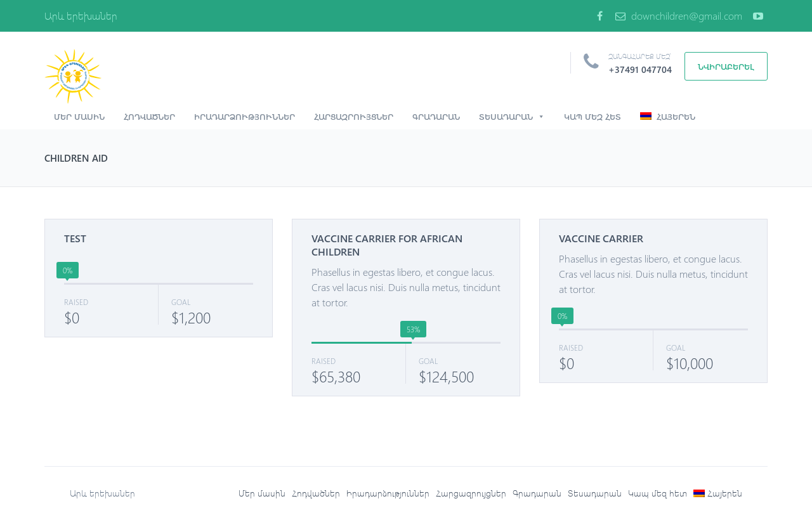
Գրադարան (436, 116)
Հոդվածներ (149, 116)
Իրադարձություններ (245, 116)
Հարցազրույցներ (354, 116)
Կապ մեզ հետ (593, 116)
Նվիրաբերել (726, 66)
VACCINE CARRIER (601, 238)
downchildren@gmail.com (679, 16)
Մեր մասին (79, 116)
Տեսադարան (512, 117)
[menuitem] (718, 493)
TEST (75, 238)
